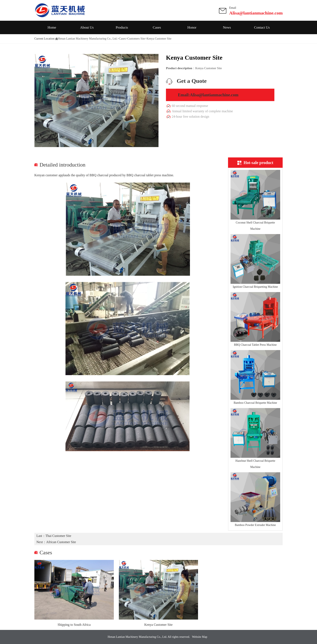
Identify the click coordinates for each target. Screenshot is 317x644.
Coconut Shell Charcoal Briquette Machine (255, 226)
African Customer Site (61, 542)
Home (52, 27)
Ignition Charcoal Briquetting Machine (255, 287)
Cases (157, 27)
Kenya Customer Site (158, 625)
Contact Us (262, 27)
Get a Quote (192, 81)
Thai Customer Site (58, 536)
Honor (192, 27)
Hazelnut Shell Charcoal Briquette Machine (255, 464)
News (227, 27)
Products (122, 27)
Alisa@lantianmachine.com (256, 13)
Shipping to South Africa (74, 625)
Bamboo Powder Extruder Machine (255, 525)
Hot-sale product (255, 163)
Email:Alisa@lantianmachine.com (208, 95)
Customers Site (136, 39)
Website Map (200, 637)
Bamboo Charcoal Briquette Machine (255, 403)
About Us (87, 27)
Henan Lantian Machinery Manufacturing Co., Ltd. (88, 39)
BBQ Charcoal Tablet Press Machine (255, 345)
